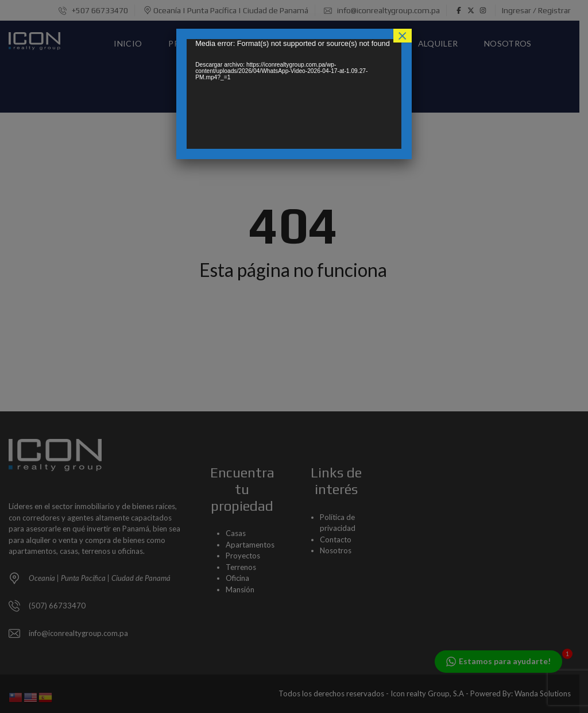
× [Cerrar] (403, 36)
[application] (294, 94)
